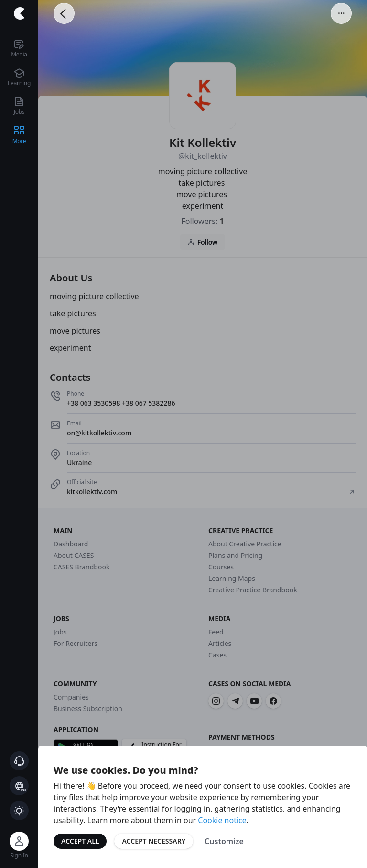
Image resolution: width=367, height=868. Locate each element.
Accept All (80, 841)
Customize (224, 841)
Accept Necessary (154, 841)
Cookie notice (222, 820)
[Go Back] (64, 13)
